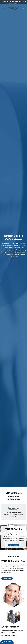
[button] (3, 9)
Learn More (15, 3)
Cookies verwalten (7, 643)
